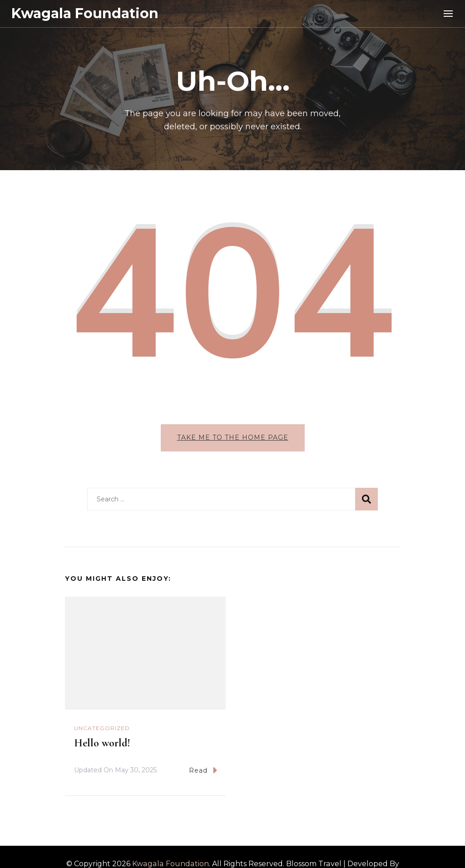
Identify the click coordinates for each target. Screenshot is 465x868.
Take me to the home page (233, 437)
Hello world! (102, 743)
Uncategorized (102, 728)
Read (203, 770)
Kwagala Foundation (85, 13)
